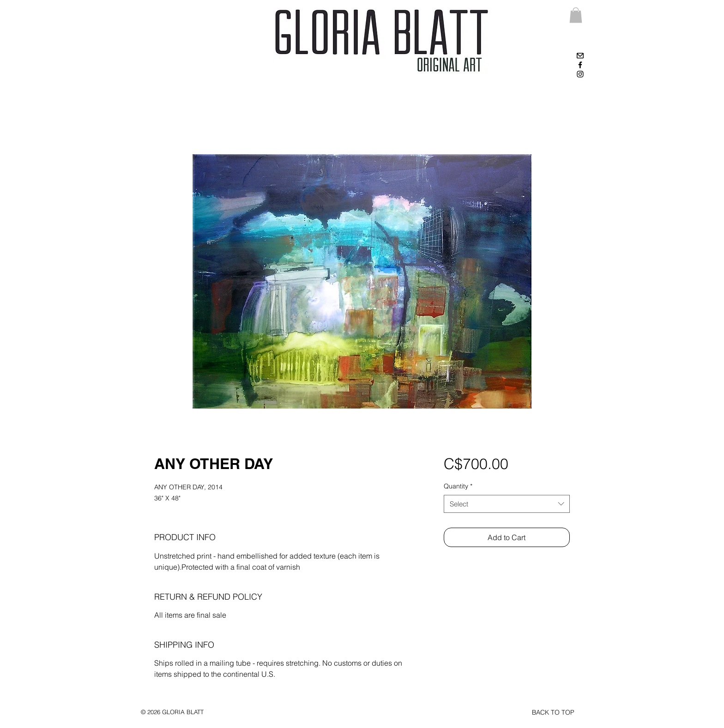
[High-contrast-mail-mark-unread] (580, 56)
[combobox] (507, 504)
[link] (576, 15)
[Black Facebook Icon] (580, 65)
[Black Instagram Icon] (580, 74)
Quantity (458, 486)
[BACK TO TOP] (553, 713)
